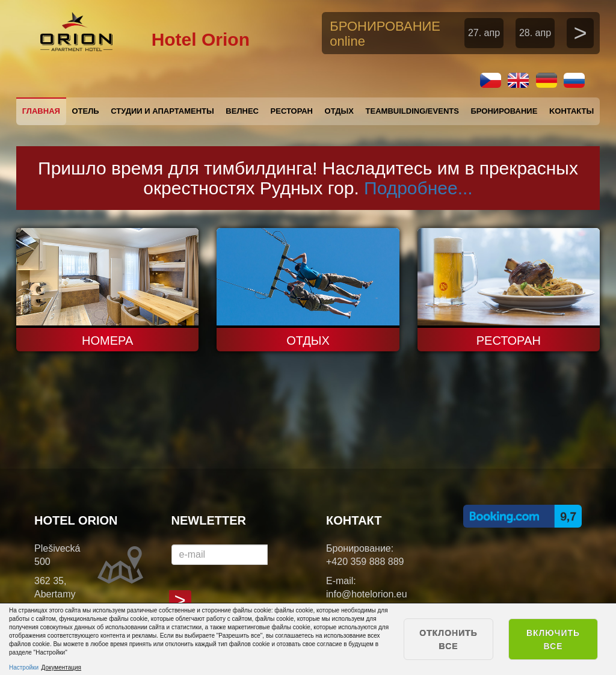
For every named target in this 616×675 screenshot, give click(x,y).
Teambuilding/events (412, 111)
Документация (62, 668)
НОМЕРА (107, 341)
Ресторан (292, 111)
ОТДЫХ (308, 341)
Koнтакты (571, 111)
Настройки (24, 667)
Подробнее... (418, 188)
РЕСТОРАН (509, 341)
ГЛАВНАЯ (41, 111)
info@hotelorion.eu (367, 594)
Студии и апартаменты (162, 111)
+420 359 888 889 (365, 562)
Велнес (242, 111)
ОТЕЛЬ (85, 111)
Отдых (339, 111)
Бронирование (504, 111)
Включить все (553, 640)
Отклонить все (448, 640)
